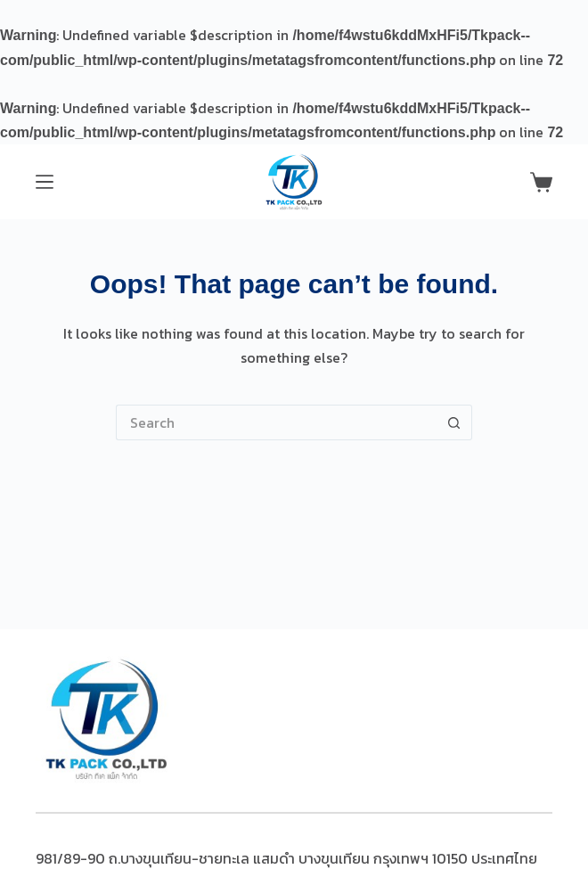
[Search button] (454, 422)
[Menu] (45, 182)
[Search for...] (276, 422)
